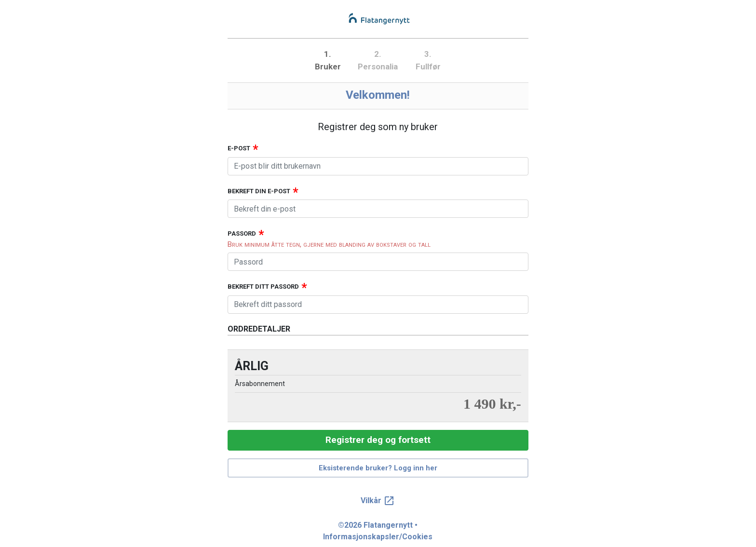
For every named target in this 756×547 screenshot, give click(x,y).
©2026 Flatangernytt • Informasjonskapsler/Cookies (378, 531)
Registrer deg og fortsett (378, 440)
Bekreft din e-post (259, 191)
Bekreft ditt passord (263, 287)
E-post (239, 148)
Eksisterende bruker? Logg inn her (378, 468)
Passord (242, 233)
